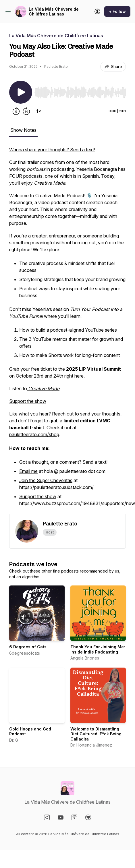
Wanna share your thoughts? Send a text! (52, 150)
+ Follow (117, 11)
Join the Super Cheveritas (46, 480)
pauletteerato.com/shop (34, 434)
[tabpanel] (67, 330)
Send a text (94, 462)
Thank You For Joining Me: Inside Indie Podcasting (98, 649)
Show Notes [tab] (23, 130)
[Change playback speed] (38, 111)
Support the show (28, 401)
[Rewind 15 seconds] (16, 111)
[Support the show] (97, 11)
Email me (28, 471)
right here (73, 376)
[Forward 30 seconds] (26, 111)
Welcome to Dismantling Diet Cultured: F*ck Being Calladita (96, 734)
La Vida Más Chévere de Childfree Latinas (54, 12)
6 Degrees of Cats (28, 647)
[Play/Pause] (21, 92)
